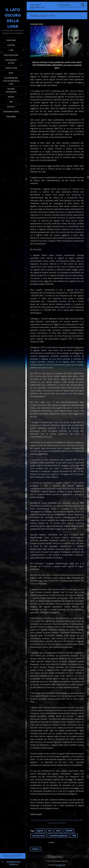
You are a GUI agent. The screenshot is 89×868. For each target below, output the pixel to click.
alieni (59, 831)
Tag (32, 831)
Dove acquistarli (11, 55)
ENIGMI (69, 831)
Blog (11, 73)
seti (50, 831)
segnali (40, 831)
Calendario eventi (11, 112)
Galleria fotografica (11, 90)
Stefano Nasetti (36, 814)
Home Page (11, 40)
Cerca (83, 5)
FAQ (11, 102)
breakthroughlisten (59, 836)
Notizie (11, 97)
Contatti (11, 107)
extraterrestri (39, 836)
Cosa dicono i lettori (11, 61)
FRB (74, 836)
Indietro (36, 849)
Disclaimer (11, 117)
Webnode (62, 865)
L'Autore (11, 45)
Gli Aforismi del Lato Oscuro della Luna (11, 81)
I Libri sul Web (11, 68)
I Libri (11, 50)
